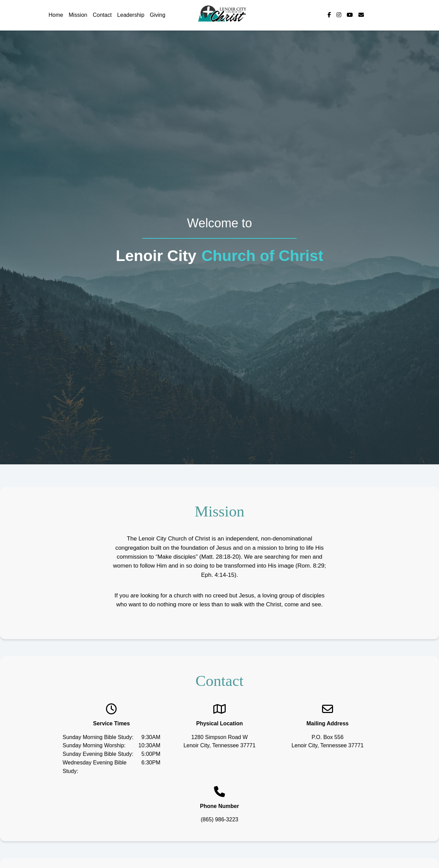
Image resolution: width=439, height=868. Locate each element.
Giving (158, 15)
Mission (78, 15)
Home (56, 15)
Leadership (131, 15)
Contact (102, 15)
